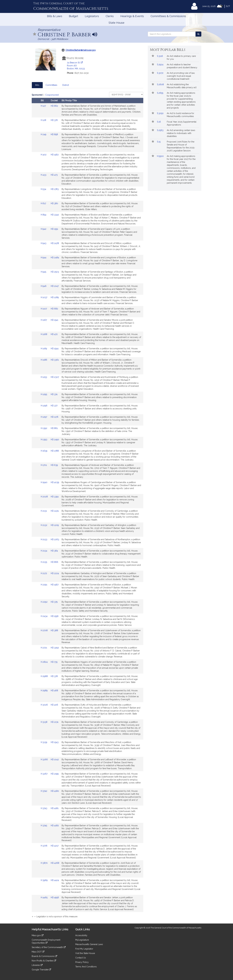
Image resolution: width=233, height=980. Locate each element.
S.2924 (160, 65)
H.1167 (44, 320)
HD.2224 (55, 573)
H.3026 (45, 705)
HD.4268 (55, 863)
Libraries (37, 965)
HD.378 (54, 676)
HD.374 (54, 394)
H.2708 (44, 630)
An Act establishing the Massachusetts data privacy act (182, 86)
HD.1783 (55, 189)
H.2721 (44, 648)
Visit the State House (85, 953)
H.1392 (44, 428)
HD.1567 (55, 585)
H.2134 (44, 551)
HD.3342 (55, 215)
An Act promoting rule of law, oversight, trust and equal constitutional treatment (181, 76)
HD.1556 (55, 616)
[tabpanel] (87, 506)
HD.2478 (55, 243)
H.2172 (44, 573)
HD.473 (54, 175)
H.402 (44, 155)
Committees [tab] (51, 85)
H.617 (44, 203)
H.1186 (44, 360)
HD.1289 (55, 297)
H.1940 (44, 482)
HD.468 (54, 691)
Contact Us (81, 958)
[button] (35, 34)
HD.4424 (55, 880)
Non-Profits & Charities (44, 961)
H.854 (44, 215)
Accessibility (81, 935)
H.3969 (44, 880)
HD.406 (54, 705)
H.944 (44, 258)
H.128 (44, 120)
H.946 (44, 286)
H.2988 (45, 676)
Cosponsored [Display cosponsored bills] (52, 95)
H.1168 (44, 334)
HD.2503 (55, 272)
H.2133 (44, 539)
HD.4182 (55, 826)
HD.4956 (55, 897)
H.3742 (44, 791)
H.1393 (44, 440)
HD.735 (54, 662)
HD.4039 (55, 482)
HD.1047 (55, 286)
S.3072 (160, 73)
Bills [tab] (37, 85)
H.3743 (44, 808)
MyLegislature (82, 940)
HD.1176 (55, 417)
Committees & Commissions (168, 16)
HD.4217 (55, 846)
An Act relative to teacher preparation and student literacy (182, 66)
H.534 (44, 189)
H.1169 (44, 349)
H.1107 (44, 309)
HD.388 (54, 630)
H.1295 (44, 394)
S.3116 (160, 56)
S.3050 (161, 113)
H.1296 (44, 406)
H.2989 (44, 691)
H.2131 (44, 511)
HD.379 (54, 602)
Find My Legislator (84, 949)
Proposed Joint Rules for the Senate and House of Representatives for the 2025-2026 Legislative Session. (181, 146)
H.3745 (44, 826)
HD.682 (54, 309)
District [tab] (66, 85)
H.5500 (161, 156)
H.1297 (44, 417)
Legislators (92, 16)
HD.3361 (55, 360)
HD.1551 (54, 229)
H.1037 (44, 297)
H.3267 (44, 774)
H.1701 (44, 465)
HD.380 (54, 203)
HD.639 (54, 465)
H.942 (44, 229)
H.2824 (44, 662)
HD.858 (54, 134)
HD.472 (54, 334)
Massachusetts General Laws (89, 944)
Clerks (110, 16)
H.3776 (44, 846)
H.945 (44, 272)
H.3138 (44, 722)
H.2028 (45, 497)
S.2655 (160, 93)
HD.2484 (55, 258)
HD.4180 (55, 791)
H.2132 (44, 525)
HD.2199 (55, 774)
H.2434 (44, 616)
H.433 (44, 175)
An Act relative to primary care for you (181, 58)
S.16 (159, 122)
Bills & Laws (55, 16)
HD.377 (54, 406)
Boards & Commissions (44, 956)
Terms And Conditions (86, 967)
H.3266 (45, 759)
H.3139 (44, 742)
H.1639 (44, 451)
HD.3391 (55, 497)
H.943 (44, 243)
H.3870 (44, 863)
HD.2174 (55, 722)
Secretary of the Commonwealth (49, 947)
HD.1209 (55, 525)
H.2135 (44, 562)
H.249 (44, 134)
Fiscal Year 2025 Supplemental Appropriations (182, 123)
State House (116, 23)
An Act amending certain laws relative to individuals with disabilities (181, 133)
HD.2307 (55, 377)
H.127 (44, 106)
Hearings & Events (132, 16)
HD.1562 (55, 155)
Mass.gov (38, 935)
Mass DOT (38, 952)
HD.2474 (55, 511)
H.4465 (44, 897)
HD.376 (54, 120)
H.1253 (44, 377)
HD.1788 (55, 451)
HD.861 (54, 428)
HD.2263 (55, 539)
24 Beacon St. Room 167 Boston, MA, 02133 (76, 66)
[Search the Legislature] (198, 34)
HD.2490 (55, 440)
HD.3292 (55, 648)
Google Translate (41, 970)
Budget (74, 16)
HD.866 (54, 562)
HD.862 (54, 106)
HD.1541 (54, 320)
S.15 (159, 142)
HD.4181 (55, 808)
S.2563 (160, 130)
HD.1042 (55, 759)
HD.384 (54, 551)
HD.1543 (55, 742)
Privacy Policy (82, 962)
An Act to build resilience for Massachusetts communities (180, 115)
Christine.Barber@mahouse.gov (81, 50)
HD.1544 (55, 349)
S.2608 (161, 84)
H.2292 (44, 602)
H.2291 (44, 585)
